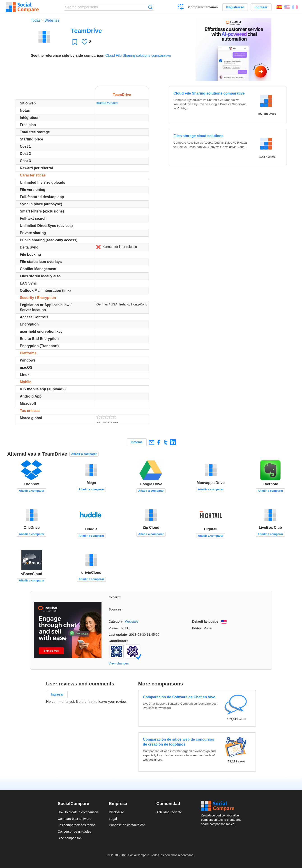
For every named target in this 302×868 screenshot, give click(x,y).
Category (116, 622)
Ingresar (261, 7)
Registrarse (235, 7)
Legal (113, 819)
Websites (52, 20)
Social (223, 806)
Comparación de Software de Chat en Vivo (179, 697)
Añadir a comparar (84, 454)
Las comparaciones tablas (77, 825)
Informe (137, 442)
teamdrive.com (107, 103)
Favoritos (75, 42)
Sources (115, 609)
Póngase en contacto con (127, 825)
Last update (118, 635)
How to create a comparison (78, 812)
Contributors (119, 641)
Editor (197, 628)
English (287, 7)
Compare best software (75, 819)
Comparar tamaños (203, 7)
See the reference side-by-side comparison (68, 55)
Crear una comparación (181, 8)
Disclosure (116, 812)
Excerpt (115, 597)
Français (295, 7)
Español (279, 7)
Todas (36, 20)
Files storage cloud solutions (198, 136)
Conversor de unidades (75, 832)
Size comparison (70, 838)
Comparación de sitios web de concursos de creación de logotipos (179, 742)
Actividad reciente (169, 812)
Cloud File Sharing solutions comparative (138, 55)
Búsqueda (150, 7)
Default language (205, 622)
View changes (119, 663)
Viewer (114, 628)
